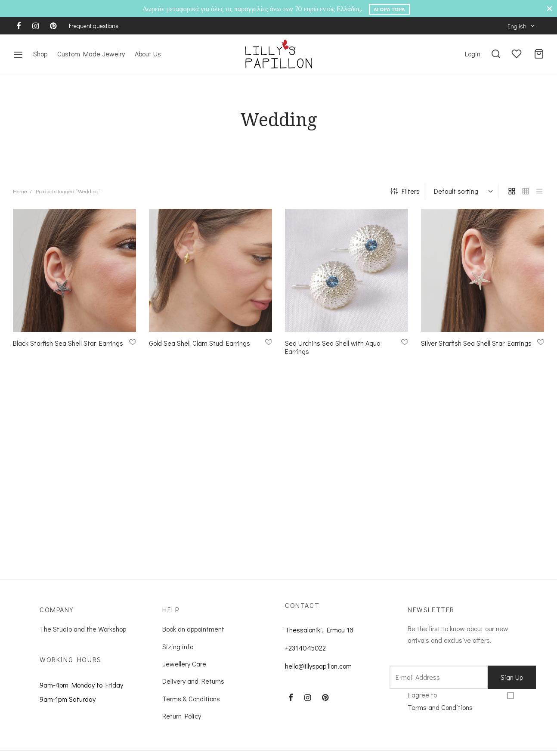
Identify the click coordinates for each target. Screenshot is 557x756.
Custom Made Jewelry (91, 54)
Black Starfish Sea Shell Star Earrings (68, 350)
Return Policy (182, 723)
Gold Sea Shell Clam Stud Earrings (200, 350)
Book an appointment (193, 637)
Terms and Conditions (440, 714)
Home (20, 199)
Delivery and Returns (193, 689)
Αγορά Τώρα (389, 9)
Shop (40, 54)
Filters (405, 198)
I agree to (440, 709)
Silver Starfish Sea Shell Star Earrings (476, 350)
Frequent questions (94, 26)
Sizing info (178, 654)
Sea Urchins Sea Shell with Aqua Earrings (333, 354)
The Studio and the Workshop (83, 637)
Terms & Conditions (191, 706)
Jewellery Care (184, 671)
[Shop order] (462, 198)
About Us (148, 54)
